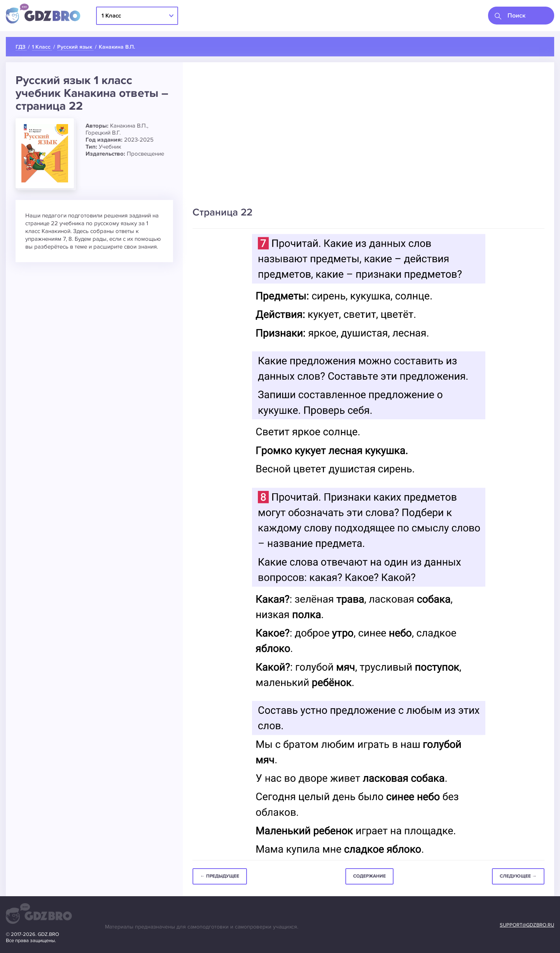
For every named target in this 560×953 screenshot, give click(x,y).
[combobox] (521, 16)
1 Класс (111, 16)
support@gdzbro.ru (527, 925)
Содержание (369, 876)
